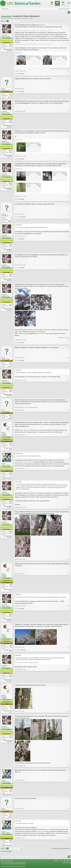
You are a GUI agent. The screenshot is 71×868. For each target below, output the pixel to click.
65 (11, 218)
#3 (69, 127)
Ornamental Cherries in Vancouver (24, 464)
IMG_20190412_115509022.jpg (34, 56)
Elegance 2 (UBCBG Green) (7, 864)
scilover (4, 215)
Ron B (3, 89)
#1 (69, 71)
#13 (68, 451)
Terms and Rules (67, 866)
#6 (69, 218)
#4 (69, 156)
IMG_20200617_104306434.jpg (34, 143)
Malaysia (10, 221)
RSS (70, 864)
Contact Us (56, 864)
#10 (68, 364)
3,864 (11, 445)
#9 (69, 341)
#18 (68, 619)
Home (65, 864)
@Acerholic (51, 36)
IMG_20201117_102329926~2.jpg (34, 184)
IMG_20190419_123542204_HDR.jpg (61, 56)
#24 (68, 820)
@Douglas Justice (40, 834)
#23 (68, 797)
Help (61, 864)
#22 (68, 768)
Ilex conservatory (25, 431)
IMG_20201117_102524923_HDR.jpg (35, 172)
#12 (68, 419)
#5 (69, 197)
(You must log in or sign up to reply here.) (61, 852)
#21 (68, 714)
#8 (69, 278)
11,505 (10, 475)
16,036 (10, 45)
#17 (68, 592)
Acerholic (24, 18)
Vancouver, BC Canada (7, 479)
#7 (69, 248)
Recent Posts (5, 9)
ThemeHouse (22, 867)
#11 (68, 397)
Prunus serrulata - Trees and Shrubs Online (26, 409)
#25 (68, 848)
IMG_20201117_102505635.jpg (60, 172)
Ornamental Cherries (12, 18)
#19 (68, 650)
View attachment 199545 (33, 665)
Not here (10, 97)
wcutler (19, 280)
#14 (68, 479)
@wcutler (42, 25)
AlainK (18, 74)
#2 (69, 94)
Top (67, 864)
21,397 (10, 94)
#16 (68, 561)
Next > (22, 21)
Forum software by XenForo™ (13, 866)
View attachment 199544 (21, 665)
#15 (68, 509)
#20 (68, 683)
